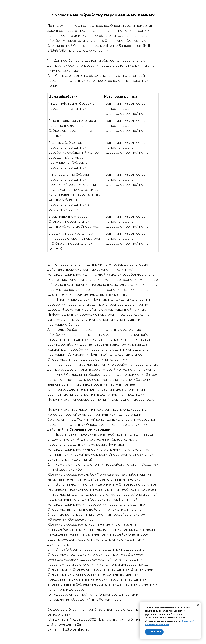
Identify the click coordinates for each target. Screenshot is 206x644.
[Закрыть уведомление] (198, 605)
